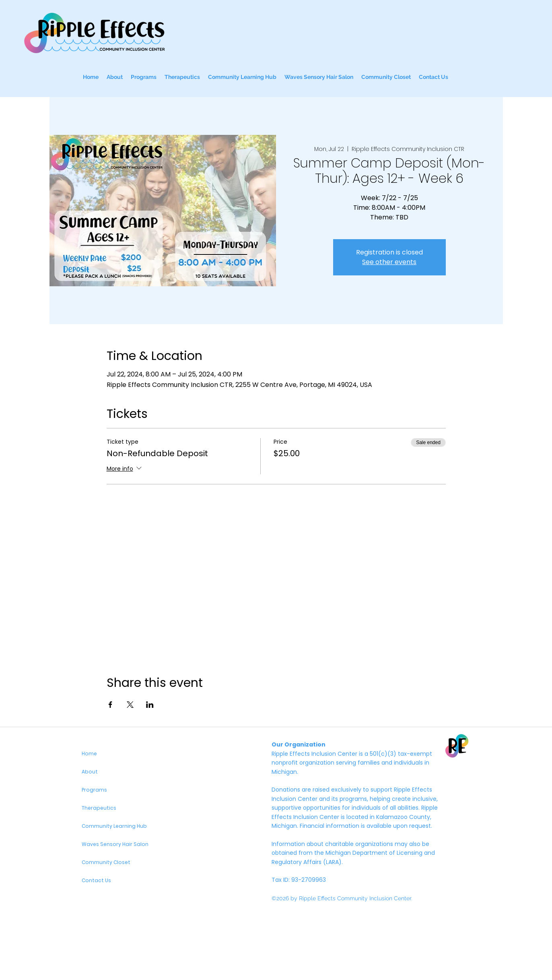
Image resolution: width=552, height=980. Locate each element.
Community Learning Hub (114, 826)
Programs (94, 790)
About (90, 772)
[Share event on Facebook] (110, 705)
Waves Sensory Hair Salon (115, 844)
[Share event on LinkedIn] (150, 705)
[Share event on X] (130, 705)
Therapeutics (99, 808)
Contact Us (96, 880)
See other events (389, 262)
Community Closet (106, 862)
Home (89, 754)
